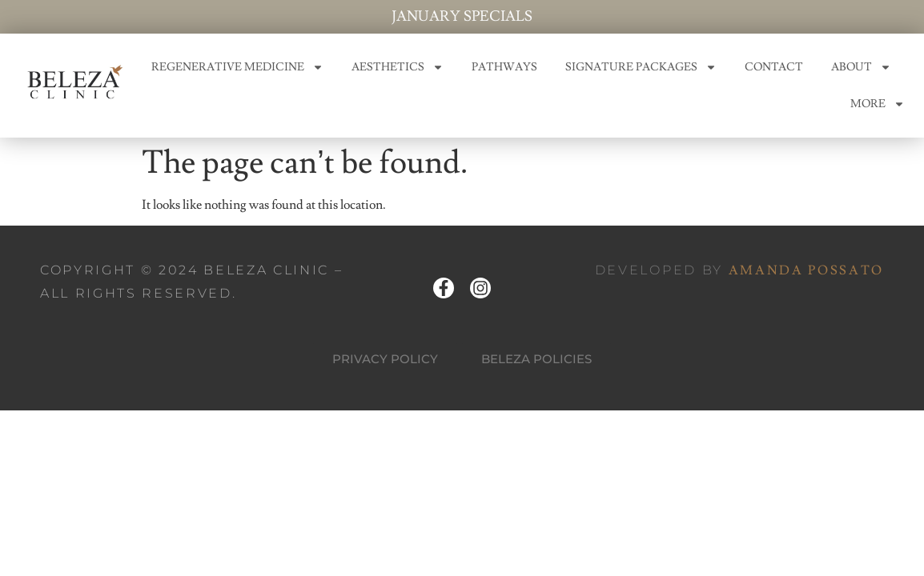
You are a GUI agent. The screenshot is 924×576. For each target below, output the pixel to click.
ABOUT (861, 67)
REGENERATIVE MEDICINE (237, 67)
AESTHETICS (398, 67)
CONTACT (774, 67)
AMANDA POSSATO (806, 270)
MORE (878, 104)
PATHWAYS (504, 67)
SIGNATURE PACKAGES (641, 67)
